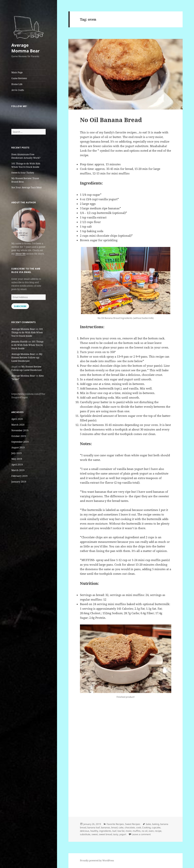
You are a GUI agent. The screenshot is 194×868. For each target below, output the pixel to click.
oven (151, 831)
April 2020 (17, 419)
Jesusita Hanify (20, 342)
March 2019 (18, 470)
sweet (95, 834)
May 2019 (17, 459)
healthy (94, 831)
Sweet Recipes (133, 824)
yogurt (123, 834)
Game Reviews (19, 78)
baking (156, 824)
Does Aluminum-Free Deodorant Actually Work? (26, 156)
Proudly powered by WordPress (97, 861)
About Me (20, 254)
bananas (106, 827)
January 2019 (19, 482)
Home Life (17, 84)
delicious (85, 831)
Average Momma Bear (25, 48)
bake (148, 824)
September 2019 (20, 442)
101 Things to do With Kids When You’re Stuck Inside (26, 165)
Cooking (146, 827)
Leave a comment (141, 834)
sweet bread (105, 834)
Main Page (17, 72)
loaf (114, 831)
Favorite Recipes (115, 824)
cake (121, 827)
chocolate (130, 827)
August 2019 (18, 447)
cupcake (156, 827)
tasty (116, 834)
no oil (145, 831)
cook (138, 827)
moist (129, 831)
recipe (158, 831)
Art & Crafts (18, 90)
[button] (29, 26)
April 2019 (17, 465)
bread (114, 827)
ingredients (105, 831)
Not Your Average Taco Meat (27, 187)
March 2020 (18, 425)
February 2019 (19, 476)
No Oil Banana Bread (111, 120)
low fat (121, 831)
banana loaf (94, 827)
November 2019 (20, 430)
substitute (85, 834)
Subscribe (20, 306)
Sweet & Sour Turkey (23, 173)
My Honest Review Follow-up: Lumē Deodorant (27, 358)
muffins (137, 831)
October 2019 (19, 436)
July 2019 (16, 453)
